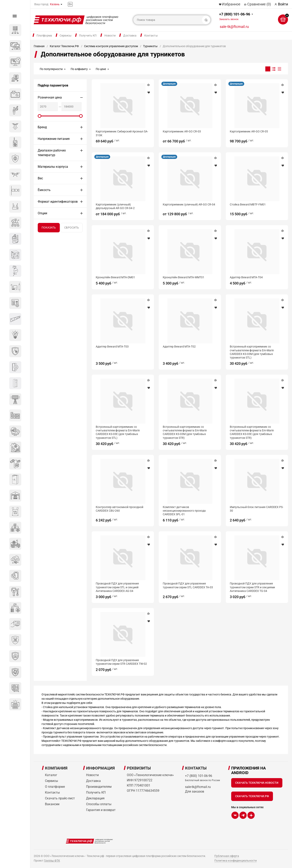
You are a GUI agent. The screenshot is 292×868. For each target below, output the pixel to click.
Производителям (99, 787)
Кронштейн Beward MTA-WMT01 (184, 277)
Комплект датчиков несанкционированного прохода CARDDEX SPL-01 (184, 511)
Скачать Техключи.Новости (257, 783)
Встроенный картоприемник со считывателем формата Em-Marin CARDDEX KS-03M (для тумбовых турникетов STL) (252, 352)
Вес (40, 178)
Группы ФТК (52, 861)
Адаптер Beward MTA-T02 (179, 347)
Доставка (130, 36)
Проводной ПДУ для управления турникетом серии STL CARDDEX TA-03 (188, 585)
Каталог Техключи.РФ (64, 46)
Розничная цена (50, 97)
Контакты (151, 36)
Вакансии (52, 804)
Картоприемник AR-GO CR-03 (182, 131)
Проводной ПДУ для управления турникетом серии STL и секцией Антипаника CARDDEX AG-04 (117, 587)
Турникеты (150, 46)
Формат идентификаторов (58, 202)
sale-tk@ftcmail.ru (234, 27)
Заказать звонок (229, 19)
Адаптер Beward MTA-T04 (246, 277)
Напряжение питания (54, 139)
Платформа (44, 36)
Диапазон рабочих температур (52, 153)
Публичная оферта (227, 856)
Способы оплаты (99, 804)
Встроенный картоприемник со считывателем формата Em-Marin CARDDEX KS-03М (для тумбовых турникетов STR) (185, 432)
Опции (42, 213)
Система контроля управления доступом (111, 46)
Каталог (51, 775)
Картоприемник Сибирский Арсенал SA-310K (122, 133)
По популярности (51, 69)
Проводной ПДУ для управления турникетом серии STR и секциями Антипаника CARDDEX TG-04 (252, 587)
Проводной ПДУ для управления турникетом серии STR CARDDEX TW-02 (121, 662)
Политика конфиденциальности (236, 861)
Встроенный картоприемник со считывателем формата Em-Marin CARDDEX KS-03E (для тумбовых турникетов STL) (118, 432)
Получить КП (88, 36)
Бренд (42, 127)
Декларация (169, 84)
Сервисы (66, 36)
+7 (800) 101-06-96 (235, 16)
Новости (110, 36)
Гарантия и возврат (101, 810)
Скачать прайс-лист (60, 798)
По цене (101, 69)
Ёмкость (44, 190)
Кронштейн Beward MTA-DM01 (115, 277)
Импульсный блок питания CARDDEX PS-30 (257, 509)
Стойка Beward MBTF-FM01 (248, 204)
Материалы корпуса (53, 167)
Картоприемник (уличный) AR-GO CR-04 (189, 204)
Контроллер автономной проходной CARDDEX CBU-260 (120, 509)
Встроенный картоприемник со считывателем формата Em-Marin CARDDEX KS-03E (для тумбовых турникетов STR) (252, 432)
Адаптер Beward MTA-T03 (112, 347)
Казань (55, 4)
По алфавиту (79, 69)
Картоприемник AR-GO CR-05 (249, 131)
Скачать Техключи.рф (252, 796)
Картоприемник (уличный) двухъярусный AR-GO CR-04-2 (115, 206)
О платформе (55, 787)
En (70, 4)
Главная (39, 46)
